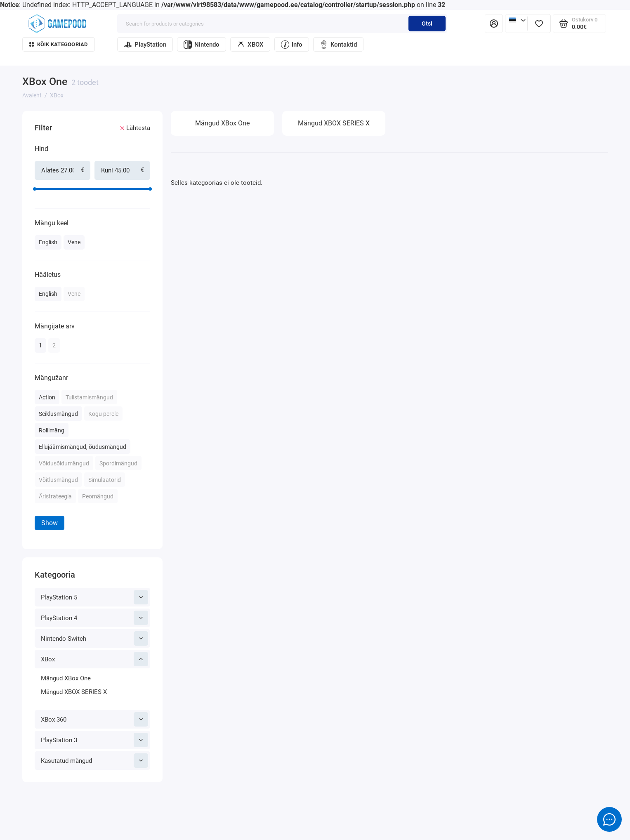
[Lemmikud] (539, 24)
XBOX (250, 45)
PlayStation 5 (94, 597)
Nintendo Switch (94, 638)
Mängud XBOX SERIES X (74, 692)
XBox (94, 659)
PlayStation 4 (94, 618)
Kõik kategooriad (59, 44)
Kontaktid (338, 45)
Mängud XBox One (66, 678)
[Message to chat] (609, 819)
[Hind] (19, 112)
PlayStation (145, 45)
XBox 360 (94, 719)
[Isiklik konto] (494, 24)
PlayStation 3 (94, 740)
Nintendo (202, 45)
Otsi (427, 24)
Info (292, 45)
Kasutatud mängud (94, 761)
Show (50, 523)
